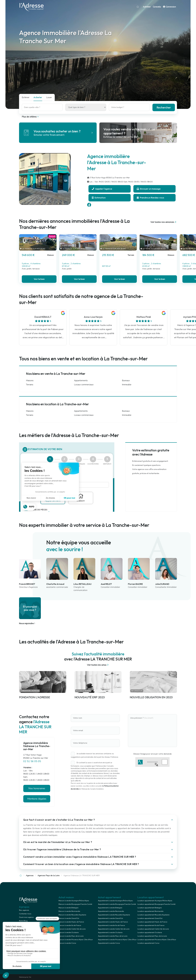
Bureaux (126, 381)
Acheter (147, 7)
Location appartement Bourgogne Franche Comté (156, 904)
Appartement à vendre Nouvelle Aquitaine (114, 915)
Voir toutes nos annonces (164, 222)
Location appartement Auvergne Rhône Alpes (155, 901)
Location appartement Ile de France (151, 925)
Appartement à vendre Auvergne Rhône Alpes (115, 901)
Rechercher (164, 107)
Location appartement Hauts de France (152, 922)
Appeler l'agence (102, 189)
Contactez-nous (25, 914)
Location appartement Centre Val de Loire (153, 929)
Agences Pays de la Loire (49, 876)
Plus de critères (31, 117)
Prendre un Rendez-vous (150, 198)
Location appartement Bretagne (150, 908)
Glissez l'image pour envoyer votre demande (152, 754)
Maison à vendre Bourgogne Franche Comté (75, 904)
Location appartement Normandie (150, 911)
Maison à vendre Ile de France (70, 925)
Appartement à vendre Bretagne (110, 908)
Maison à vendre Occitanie (69, 933)
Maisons (30, 381)
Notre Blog (23, 921)
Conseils (157, 7)
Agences (30, 876)
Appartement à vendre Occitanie (110, 933)
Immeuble (127, 385)
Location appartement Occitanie (150, 933)
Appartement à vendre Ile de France (111, 925)
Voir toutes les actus (98, 665)
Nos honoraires (37, 788)
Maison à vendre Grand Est (69, 918)
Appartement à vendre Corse (109, 943)
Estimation (99, 198)
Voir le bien (39, 279)
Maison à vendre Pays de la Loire (71, 936)
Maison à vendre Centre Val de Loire (72, 929)
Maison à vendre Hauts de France (71, 922)
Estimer (26, 97)
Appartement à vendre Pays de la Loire (113, 936)
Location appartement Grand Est (150, 918)
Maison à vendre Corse (67, 943)
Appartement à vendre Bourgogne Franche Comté (117, 904)
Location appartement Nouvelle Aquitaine (153, 915)
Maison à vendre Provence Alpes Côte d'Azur (76, 940)
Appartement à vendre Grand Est (110, 918)
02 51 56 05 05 (32, 761)
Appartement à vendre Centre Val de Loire (114, 929)
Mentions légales (37, 799)
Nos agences (24, 910)
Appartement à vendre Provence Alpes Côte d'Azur (117, 940)
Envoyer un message (149, 189)
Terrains (30, 385)
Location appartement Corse (148, 943)
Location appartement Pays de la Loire (152, 936)
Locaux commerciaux (84, 385)
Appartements (81, 381)
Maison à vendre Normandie (69, 911)
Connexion (169, 7)
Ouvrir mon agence (26, 917)
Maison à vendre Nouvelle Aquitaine (72, 915)
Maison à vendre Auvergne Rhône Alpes (74, 901)
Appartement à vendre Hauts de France (113, 922)
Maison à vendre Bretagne (68, 908)
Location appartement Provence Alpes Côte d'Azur (157, 940)
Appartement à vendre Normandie (111, 911)
